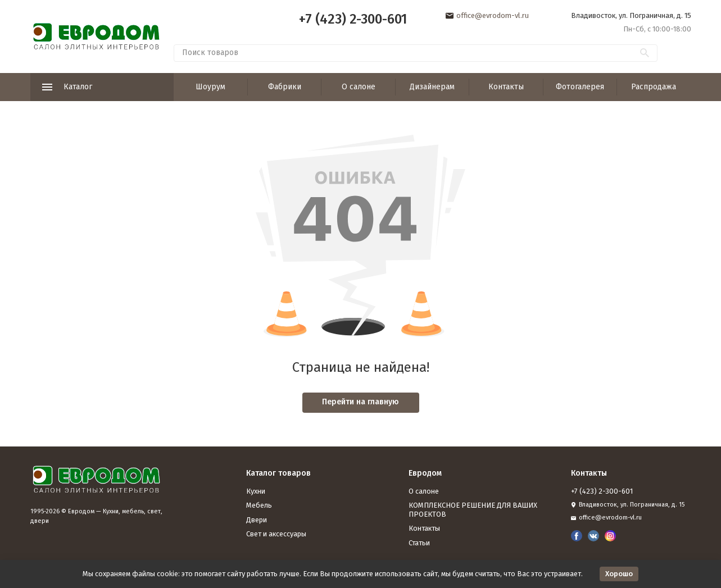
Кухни (256, 491)
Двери (257, 520)
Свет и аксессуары (276, 534)
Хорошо (619, 574)
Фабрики (285, 87)
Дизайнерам (432, 87)
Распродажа (654, 87)
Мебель (259, 505)
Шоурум (210, 87)
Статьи (419, 543)
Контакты (506, 87)
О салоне (359, 87)
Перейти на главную (360, 402)
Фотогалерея (580, 87)
